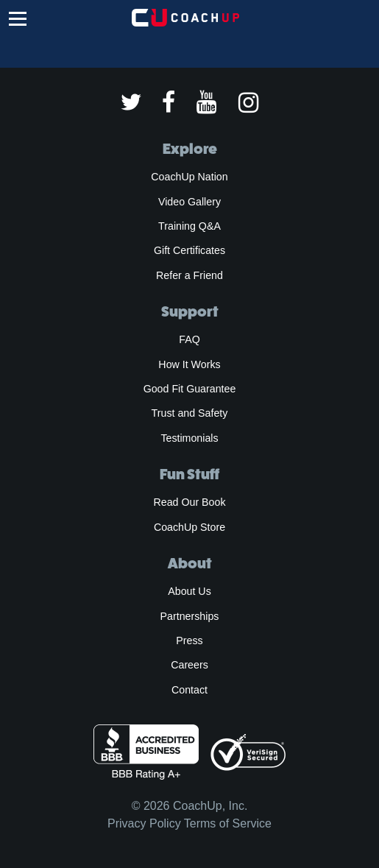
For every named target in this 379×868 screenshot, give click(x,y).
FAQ (189, 339)
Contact (189, 690)
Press (189, 641)
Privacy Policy (144, 823)
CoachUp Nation (189, 177)
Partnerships (190, 616)
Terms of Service (228, 823)
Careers (189, 665)
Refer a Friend (189, 275)
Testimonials (189, 438)
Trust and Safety (190, 413)
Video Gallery (189, 202)
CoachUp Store (189, 527)
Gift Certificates (189, 250)
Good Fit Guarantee (190, 389)
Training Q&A (189, 226)
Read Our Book (189, 502)
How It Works (189, 364)
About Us (189, 591)
